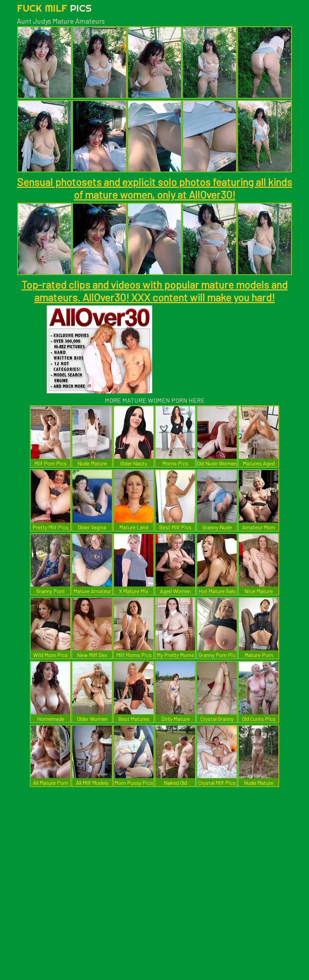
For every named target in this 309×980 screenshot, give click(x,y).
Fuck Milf (54, 8)
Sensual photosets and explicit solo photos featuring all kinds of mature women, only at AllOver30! (154, 188)
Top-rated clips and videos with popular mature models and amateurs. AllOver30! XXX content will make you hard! (154, 291)
